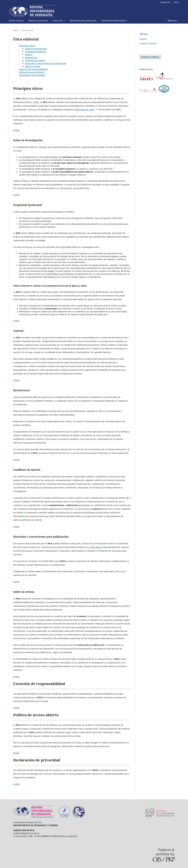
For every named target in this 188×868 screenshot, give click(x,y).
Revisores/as (31, 57)
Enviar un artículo (150, 57)
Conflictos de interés (35, 60)
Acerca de (58, 21)
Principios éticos (27, 46)
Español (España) (148, 43)
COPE (36, 102)
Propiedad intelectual (36, 52)
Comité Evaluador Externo (114, 21)
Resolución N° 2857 (85, 110)
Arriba (16, 130)
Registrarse (165, 2)
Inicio (16, 30)
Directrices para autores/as (83, 21)
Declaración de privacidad (32, 75)
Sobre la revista (33, 66)
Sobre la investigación (36, 49)
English (143, 39)
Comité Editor (95, 547)
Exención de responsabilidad (33, 69)
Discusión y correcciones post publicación (46, 63)
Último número (16, 21)
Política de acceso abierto (32, 72)
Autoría (29, 54)
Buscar (173, 21)
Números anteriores (38, 21)
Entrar (176, 2)
